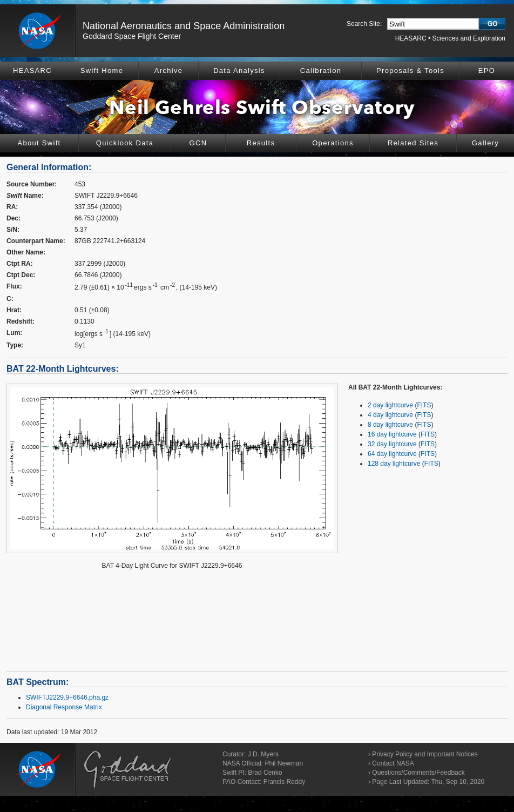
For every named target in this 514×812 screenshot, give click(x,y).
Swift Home (102, 71)
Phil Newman (284, 763)
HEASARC (411, 38)
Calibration (321, 71)
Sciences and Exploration (469, 38)
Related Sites (413, 143)
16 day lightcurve (392, 434)
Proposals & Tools (410, 71)
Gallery (485, 143)
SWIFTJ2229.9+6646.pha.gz (67, 697)
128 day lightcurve (394, 464)
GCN (198, 143)
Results (261, 143)
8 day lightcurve (390, 425)
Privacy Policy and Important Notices (425, 754)
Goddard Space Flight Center (132, 36)
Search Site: (364, 24)
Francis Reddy (284, 782)
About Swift (39, 143)
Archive (168, 71)
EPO (487, 71)
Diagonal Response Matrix (64, 707)
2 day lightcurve (390, 405)
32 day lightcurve (392, 444)
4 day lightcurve (390, 415)
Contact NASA (393, 763)
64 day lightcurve (392, 454)
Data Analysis (239, 71)
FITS (424, 405)
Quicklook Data (125, 143)
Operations (333, 143)
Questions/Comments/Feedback (418, 773)
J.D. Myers (263, 754)
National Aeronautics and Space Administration (184, 26)
